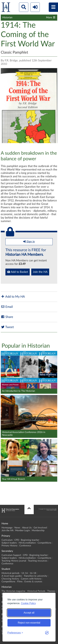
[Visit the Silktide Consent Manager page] (47, 633)
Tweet (7, 327)
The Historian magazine (13, 591)
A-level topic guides (12, 576)
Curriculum (7, 540)
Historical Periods (36, 591)
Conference (25, 546)
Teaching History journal (14, 561)
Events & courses (33, 582)
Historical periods (11, 573)
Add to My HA (13, 297)
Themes (51, 591)
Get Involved (40, 528)
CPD (17, 540)
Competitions (44, 543)
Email (7, 307)
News (17, 528)
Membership (38, 530)
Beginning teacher (30, 540)
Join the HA (40, 272)
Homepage (7, 528)
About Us (27, 528)
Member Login (23, 530)
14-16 (25, 573)
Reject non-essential (29, 623)
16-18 (33, 573)
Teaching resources (38, 561)
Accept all (29, 613)
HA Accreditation (27, 543)
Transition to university (35, 576)
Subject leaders (9, 543)
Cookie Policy (28, 603)
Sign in (29, 242)
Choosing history (10, 579)
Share (7, 317)
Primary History (10, 546)
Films (20, 582)
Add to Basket (18, 272)
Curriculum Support (11, 555)
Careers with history (31, 579)
